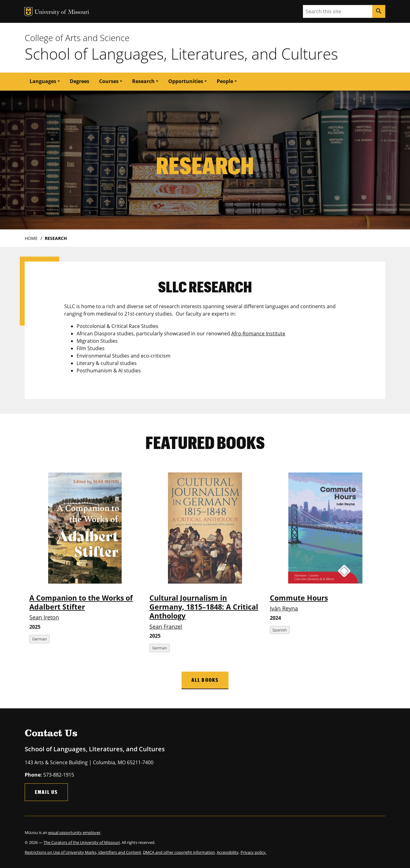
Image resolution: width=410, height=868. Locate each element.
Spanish (280, 630)
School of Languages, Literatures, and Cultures (181, 54)
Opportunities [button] (186, 81)
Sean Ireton (44, 617)
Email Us (46, 792)
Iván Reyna (284, 608)
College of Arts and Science (77, 38)
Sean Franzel (166, 627)
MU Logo (28, 12)
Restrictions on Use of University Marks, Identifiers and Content (83, 852)
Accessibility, (228, 852)
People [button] (225, 81)
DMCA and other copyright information (179, 852)
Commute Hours (299, 598)
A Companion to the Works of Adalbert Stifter (81, 602)
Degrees (79, 81)
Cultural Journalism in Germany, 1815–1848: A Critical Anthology (204, 607)
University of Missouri (62, 13)
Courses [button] (109, 81)
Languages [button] (43, 81)
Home (31, 238)
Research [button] (143, 81)
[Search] (379, 11)
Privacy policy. (253, 852)
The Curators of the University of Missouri (82, 842)
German (40, 639)
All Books (205, 680)
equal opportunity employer (74, 832)
